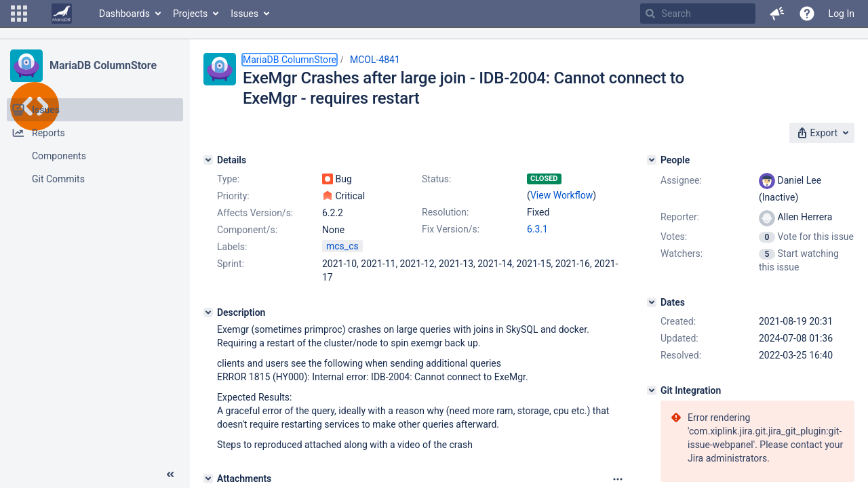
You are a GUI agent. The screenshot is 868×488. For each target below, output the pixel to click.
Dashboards (124, 14)
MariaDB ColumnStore (103, 65)
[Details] (208, 160)
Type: (228, 179)
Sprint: (231, 264)
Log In (842, 14)
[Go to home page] (62, 14)
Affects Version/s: (255, 213)
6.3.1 (537, 229)
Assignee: (681, 180)
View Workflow (561, 195)
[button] (19, 14)
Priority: (233, 196)
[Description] (208, 312)
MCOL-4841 (375, 60)
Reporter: (680, 217)
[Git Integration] (652, 390)
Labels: (232, 247)
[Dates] (652, 302)
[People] (652, 160)
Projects (190, 14)
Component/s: (247, 230)
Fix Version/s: (451, 229)
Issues (244, 14)
